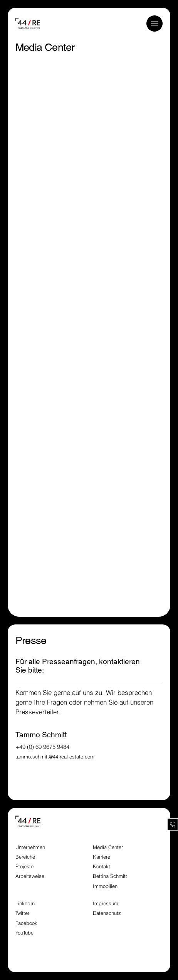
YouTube (24, 933)
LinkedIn (25, 904)
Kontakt (102, 867)
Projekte (24, 867)
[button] (154, 23)
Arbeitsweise (30, 876)
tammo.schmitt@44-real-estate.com (55, 757)
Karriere (102, 857)
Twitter (22, 913)
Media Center (108, 847)
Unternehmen (30, 847)
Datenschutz (107, 913)
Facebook (26, 923)
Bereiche (25, 857)
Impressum (106, 904)
